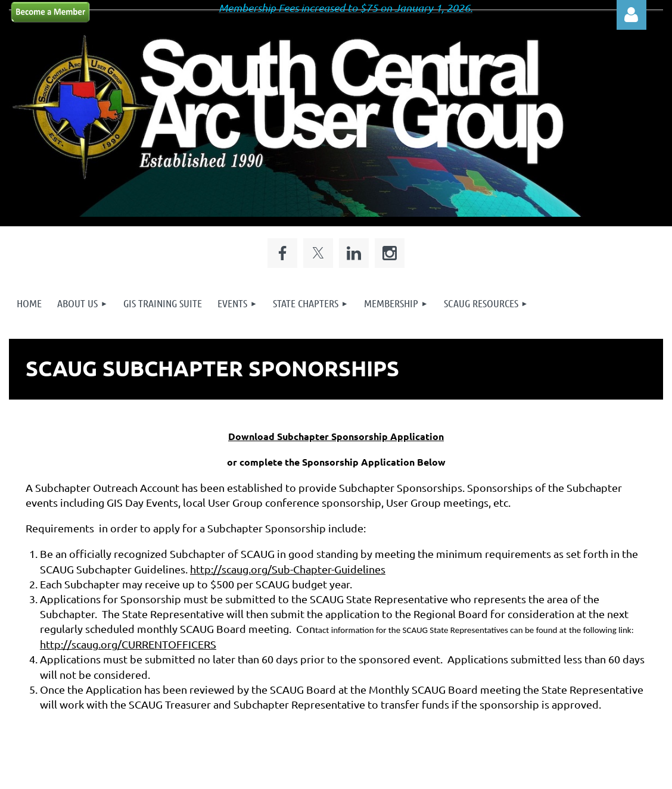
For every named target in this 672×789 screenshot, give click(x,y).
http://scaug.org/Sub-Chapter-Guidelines (288, 569)
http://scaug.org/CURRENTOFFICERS (128, 644)
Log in (631, 15)
